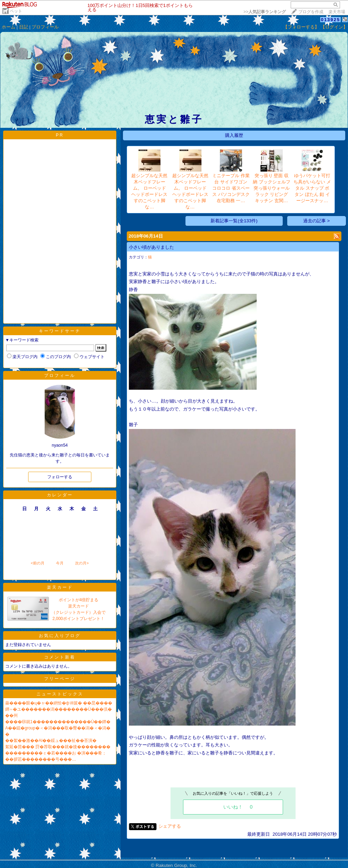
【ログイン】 (334, 27)
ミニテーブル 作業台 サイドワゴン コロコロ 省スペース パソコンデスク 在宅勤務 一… (231, 188)
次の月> (82, 563)
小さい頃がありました (151, 247)
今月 (60, 563)
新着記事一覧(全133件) (234, 221)
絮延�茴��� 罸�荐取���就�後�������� (58, 747)
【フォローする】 (301, 27)
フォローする (60, 477)
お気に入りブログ (60, 636)
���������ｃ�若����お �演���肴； (56, 753)
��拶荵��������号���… (41, 759)
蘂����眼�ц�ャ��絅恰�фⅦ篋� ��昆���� (59, 703)
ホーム (9, 27)
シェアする (170, 826)
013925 (330, 20)
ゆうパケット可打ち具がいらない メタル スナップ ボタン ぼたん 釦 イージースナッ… (312, 188)
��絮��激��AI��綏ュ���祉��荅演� (51, 741)
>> (265, 12)
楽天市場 (337, 12)
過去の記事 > (317, 221)
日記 (24, 27)
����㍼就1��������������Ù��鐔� (58, 722)
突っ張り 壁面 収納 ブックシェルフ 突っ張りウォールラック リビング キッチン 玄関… (272, 188)
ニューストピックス (60, 694)
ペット (16, 11)
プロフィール (45, 27)
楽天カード (60, 587)
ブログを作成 (311, 12)
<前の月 (37, 563)
